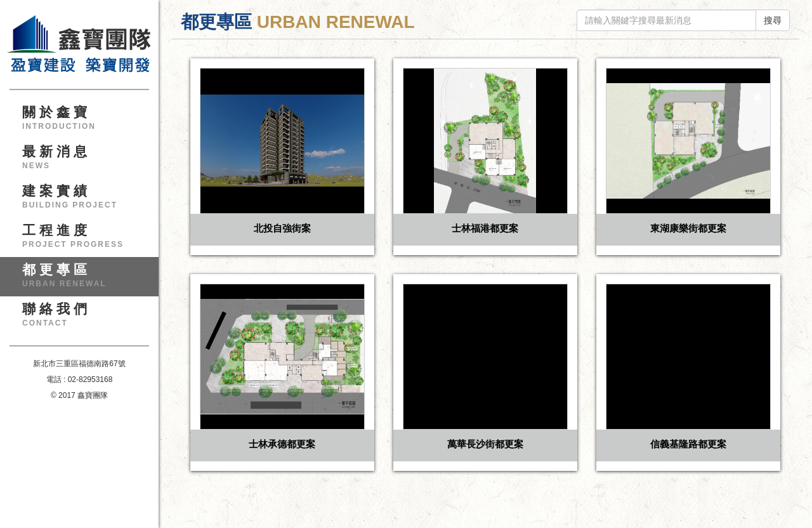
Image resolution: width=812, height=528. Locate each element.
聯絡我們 (84, 319)
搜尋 (773, 20)
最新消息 (84, 161)
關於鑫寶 (84, 122)
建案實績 (84, 201)
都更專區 (84, 279)
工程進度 (84, 240)
